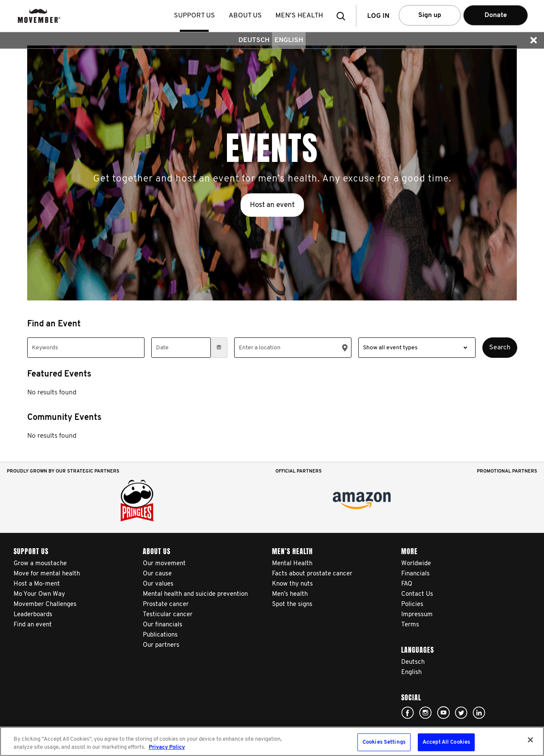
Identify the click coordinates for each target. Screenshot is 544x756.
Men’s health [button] (300, 16)
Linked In (479, 713)
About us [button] (246, 16)
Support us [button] (195, 16)
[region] (272, 741)
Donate (496, 15)
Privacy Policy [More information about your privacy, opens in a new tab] (167, 747)
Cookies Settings (384, 742)
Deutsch (254, 40)
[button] (343, 16)
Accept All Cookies (446, 742)
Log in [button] (378, 16)
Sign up (430, 15)
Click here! (408, 713)
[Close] (530, 740)
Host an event (272, 205)
